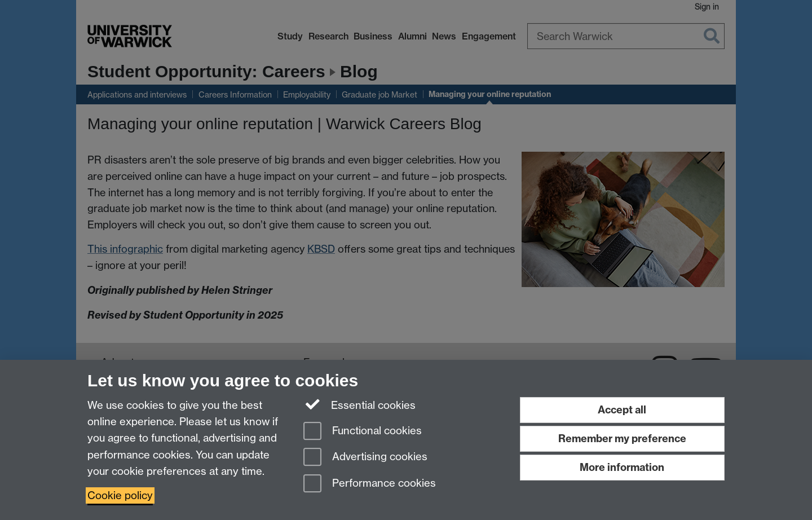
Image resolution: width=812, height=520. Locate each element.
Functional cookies (363, 432)
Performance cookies (370, 484)
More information (622, 467)
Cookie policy (120, 495)
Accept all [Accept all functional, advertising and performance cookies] (622, 410)
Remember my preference (622, 439)
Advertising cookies (365, 458)
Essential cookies (359, 404)
